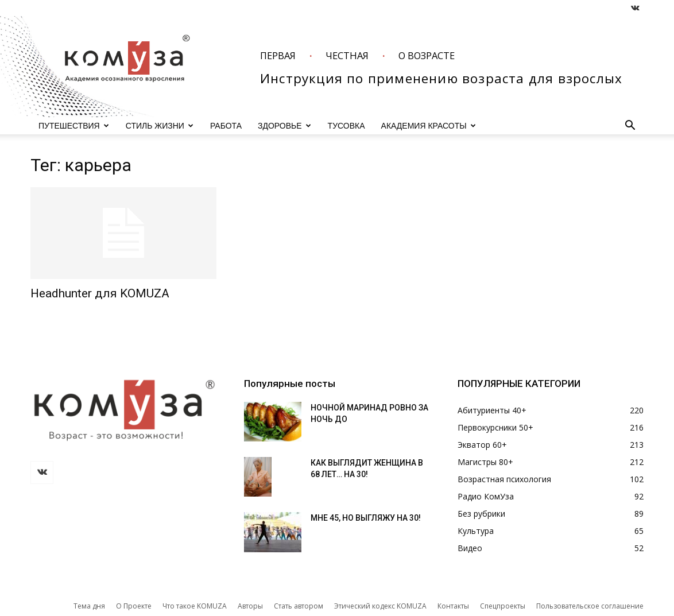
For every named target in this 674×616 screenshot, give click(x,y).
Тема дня (89, 606)
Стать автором (299, 606)
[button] (630, 127)
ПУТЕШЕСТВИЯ (74, 126)
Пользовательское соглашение (590, 606)
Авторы (250, 606)
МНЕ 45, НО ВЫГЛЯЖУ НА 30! (366, 518)
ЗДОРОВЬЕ (284, 126)
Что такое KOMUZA (195, 606)
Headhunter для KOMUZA (100, 293)
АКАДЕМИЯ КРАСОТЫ (429, 126)
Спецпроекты (503, 606)
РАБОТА (226, 126)
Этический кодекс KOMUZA (380, 606)
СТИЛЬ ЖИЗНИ (160, 126)
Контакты (453, 606)
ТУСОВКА (346, 126)
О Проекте (134, 606)
